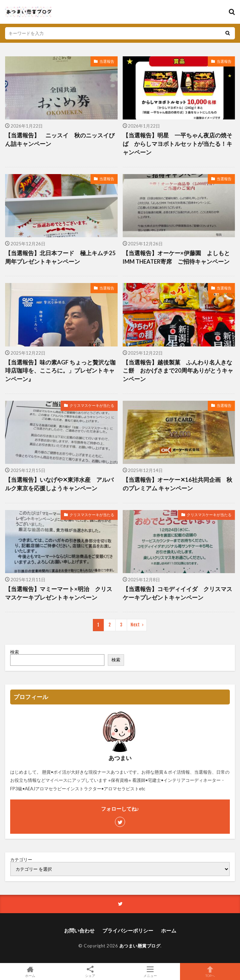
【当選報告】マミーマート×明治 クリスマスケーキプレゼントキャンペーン (59, 593)
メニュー (150, 972)
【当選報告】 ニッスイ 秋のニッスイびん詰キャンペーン (60, 140)
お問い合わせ (79, 930)
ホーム (169, 930)
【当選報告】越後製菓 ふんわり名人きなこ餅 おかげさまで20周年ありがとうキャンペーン (178, 371)
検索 (15, 652)
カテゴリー (21, 860)
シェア (90, 972)
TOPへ (210, 972)
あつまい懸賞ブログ (140, 946)
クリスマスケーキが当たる (92, 405)
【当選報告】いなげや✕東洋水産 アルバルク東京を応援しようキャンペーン (59, 484)
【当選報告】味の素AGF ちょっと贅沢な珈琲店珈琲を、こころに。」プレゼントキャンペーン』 (60, 371)
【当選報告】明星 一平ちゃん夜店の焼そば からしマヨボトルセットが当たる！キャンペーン (177, 144)
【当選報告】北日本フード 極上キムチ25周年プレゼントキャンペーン (60, 257)
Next (135, 625)
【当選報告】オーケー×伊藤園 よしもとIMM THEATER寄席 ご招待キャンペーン (176, 257)
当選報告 (107, 61)
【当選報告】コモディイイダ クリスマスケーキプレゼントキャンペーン (177, 593)
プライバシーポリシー (128, 930)
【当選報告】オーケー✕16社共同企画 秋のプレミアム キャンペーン (177, 484)
